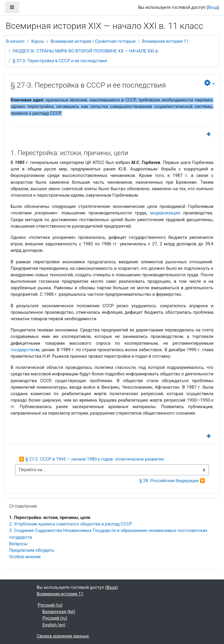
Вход (213, 7)
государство (23, 350)
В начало (15, 41)
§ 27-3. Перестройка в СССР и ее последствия (60, 61)
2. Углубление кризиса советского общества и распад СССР (71, 524)
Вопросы (18, 544)
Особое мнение (25, 557)
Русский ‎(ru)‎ (50, 605)
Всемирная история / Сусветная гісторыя (93, 41)
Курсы (38, 41)
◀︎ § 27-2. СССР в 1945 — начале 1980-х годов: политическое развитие (91, 459)
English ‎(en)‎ (54, 625)
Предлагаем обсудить (32, 550)
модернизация (165, 213)
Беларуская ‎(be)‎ (59, 612)
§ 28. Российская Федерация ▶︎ (172, 481)
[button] (210, 83)
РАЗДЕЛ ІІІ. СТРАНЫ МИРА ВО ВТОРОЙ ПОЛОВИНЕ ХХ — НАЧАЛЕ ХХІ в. (86, 51)
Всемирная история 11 (165, 41)
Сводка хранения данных (63, 636)
